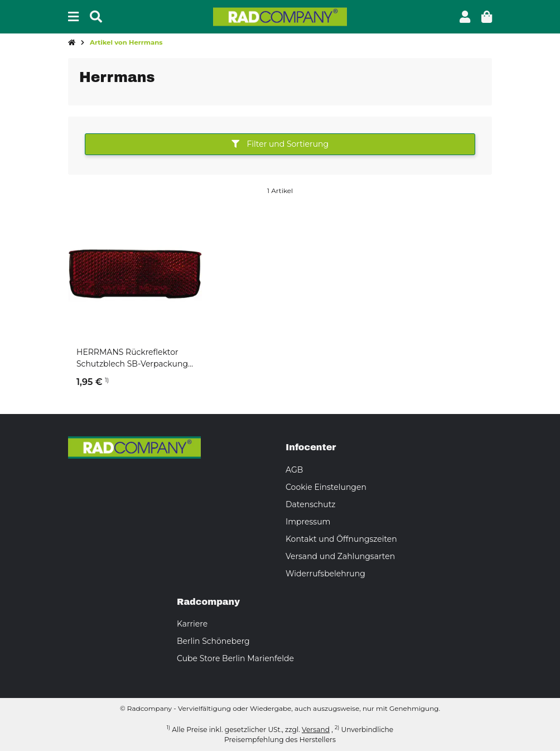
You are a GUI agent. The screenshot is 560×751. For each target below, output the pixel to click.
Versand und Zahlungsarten (340, 556)
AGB (294, 470)
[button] (465, 17)
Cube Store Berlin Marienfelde (235, 658)
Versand (316, 730)
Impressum (308, 522)
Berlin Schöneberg (213, 641)
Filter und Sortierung (280, 144)
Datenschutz (310, 504)
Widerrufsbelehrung (325, 574)
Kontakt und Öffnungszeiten (341, 539)
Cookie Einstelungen (326, 487)
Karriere (192, 624)
